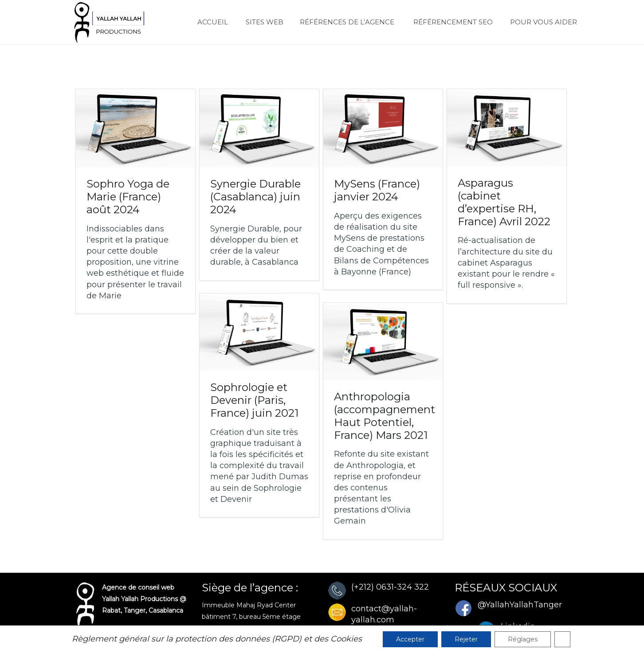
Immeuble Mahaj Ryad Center (249, 605)
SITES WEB (260, 22)
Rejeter (466, 639)
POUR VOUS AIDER (539, 22)
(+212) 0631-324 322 (390, 587)
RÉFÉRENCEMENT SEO (448, 22)
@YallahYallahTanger (520, 605)
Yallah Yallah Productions (140, 599)
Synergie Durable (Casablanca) (255, 197)
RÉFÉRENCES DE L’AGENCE (343, 22)
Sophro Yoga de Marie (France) (128, 197)
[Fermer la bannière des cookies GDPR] (562, 639)
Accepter (410, 639)
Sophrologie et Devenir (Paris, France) (254, 400)
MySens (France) (377, 190)
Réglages (523, 639)
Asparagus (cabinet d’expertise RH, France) (504, 202)
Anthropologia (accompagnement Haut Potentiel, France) (385, 416)
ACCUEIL (209, 22)
